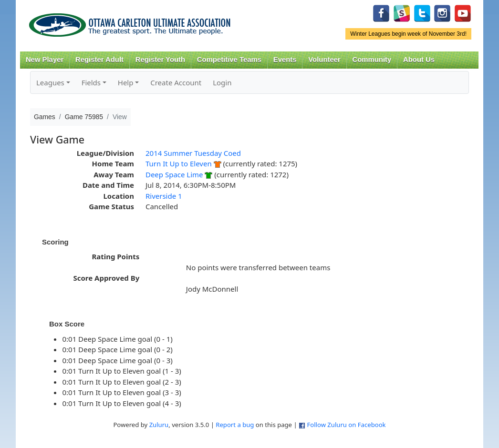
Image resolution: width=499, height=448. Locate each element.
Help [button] (126, 82)
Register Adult (99, 60)
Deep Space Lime (174, 174)
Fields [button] (91, 82)
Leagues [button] (50, 82)
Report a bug (235, 425)
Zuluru (159, 425)
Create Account (176, 82)
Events (285, 60)
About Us (419, 60)
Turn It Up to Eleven (179, 163)
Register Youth (160, 60)
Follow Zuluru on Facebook (346, 425)
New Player (45, 60)
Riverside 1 (164, 196)
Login (222, 82)
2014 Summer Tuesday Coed (193, 153)
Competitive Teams (229, 60)
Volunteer (324, 60)
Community (372, 60)
